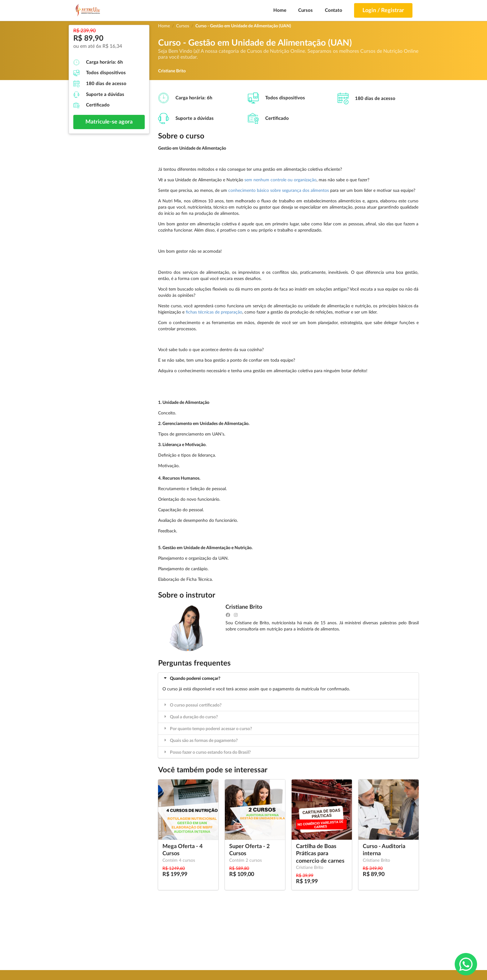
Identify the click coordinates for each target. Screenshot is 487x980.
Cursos (305, 10)
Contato (334, 10)
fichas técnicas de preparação (214, 312)
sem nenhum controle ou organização (280, 180)
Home (280, 10)
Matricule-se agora (109, 122)
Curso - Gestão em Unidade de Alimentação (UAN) (243, 26)
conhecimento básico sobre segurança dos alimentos (279, 191)
